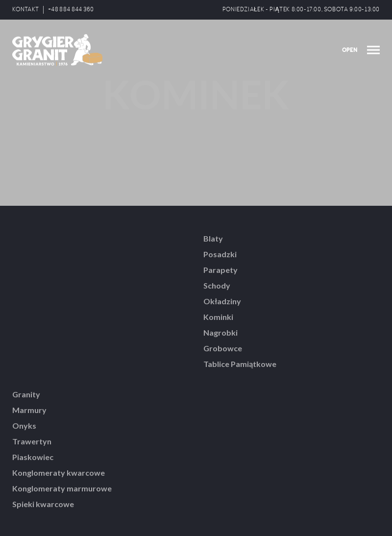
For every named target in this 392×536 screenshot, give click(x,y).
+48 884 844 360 (71, 10)
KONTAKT (25, 10)
